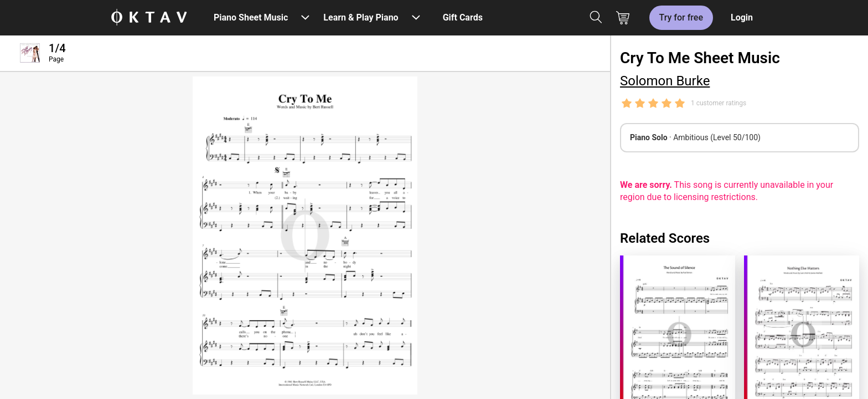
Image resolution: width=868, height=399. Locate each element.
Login (742, 17)
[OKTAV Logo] (149, 18)
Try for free (681, 17)
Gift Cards (463, 17)
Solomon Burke (665, 81)
